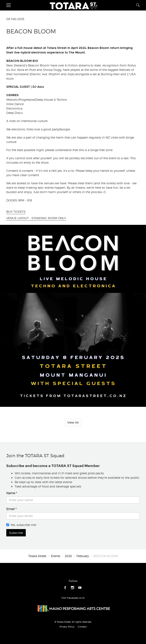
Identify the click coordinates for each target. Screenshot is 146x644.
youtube (80, 588)
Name (11, 493)
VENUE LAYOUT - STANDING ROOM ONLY (36, 218)
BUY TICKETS (16, 212)
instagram (73, 588)
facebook (65, 588)
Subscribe (16, 533)
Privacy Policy (67, 627)
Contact (82, 627)
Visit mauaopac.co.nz (73, 598)
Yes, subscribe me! (21, 525)
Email (10, 509)
